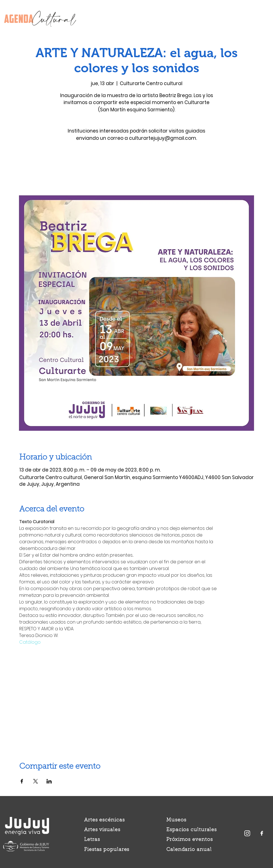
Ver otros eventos (137, 169)
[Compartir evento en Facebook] (22, 781)
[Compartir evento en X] (36, 781)
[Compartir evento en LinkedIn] (49, 781)
